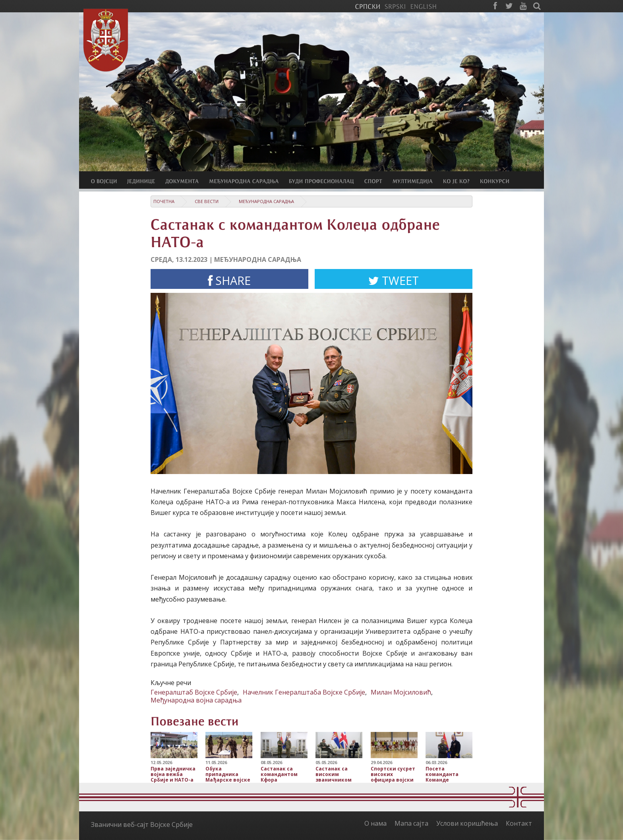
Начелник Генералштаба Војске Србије (304, 692)
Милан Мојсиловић (401, 692)
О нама (375, 823)
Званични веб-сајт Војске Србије (142, 825)
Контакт (519, 823)
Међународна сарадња (266, 201)
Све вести (207, 201)
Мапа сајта (411, 823)
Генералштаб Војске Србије (194, 692)
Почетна (164, 201)
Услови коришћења (467, 823)
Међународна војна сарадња (196, 700)
